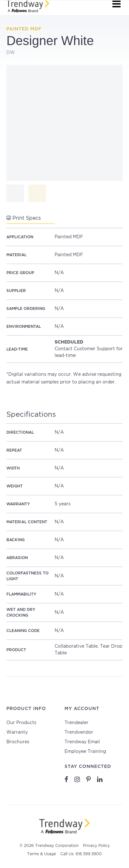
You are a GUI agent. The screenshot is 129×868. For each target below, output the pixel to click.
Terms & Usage (42, 854)
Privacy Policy (96, 846)
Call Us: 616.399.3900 (81, 854)
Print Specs (24, 218)
